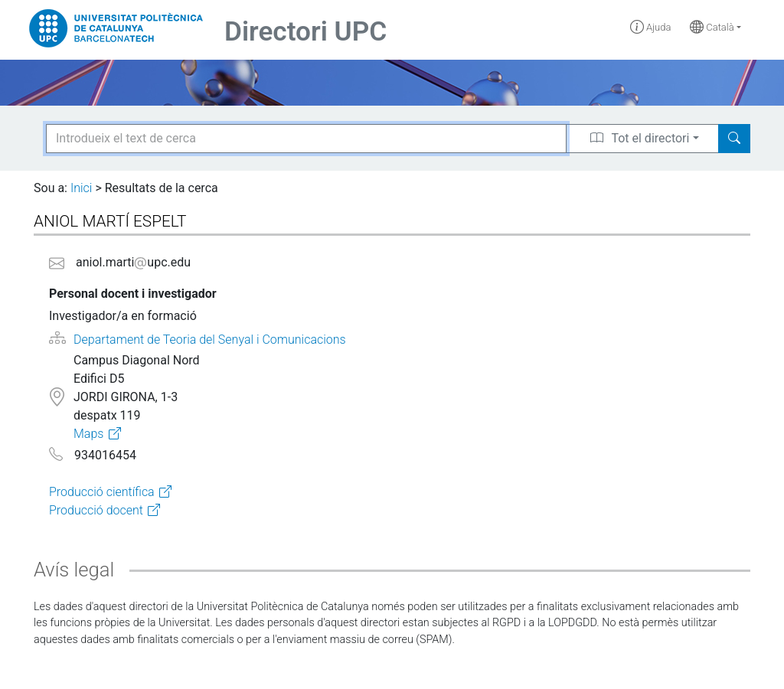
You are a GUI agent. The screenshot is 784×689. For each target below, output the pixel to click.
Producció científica (102, 492)
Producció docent (96, 510)
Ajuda (651, 27)
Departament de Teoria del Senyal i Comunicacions (210, 340)
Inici (81, 188)
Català (712, 27)
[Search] (734, 139)
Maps (88, 434)
